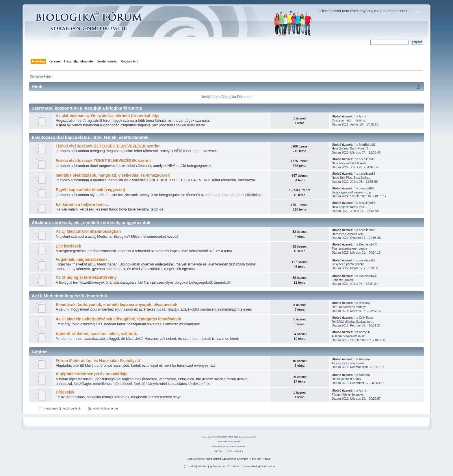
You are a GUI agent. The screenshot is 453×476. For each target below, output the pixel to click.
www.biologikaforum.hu (260, 466)
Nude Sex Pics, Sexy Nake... (351, 178)
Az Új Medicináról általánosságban (88, 231)
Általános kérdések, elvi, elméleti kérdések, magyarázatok (91, 223)
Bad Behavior (196, 459)
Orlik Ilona (366, 318)
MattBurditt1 (367, 145)
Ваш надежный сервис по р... (352, 192)
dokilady (365, 303)
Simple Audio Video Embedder (229, 442)
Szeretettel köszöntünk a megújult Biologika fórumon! (87, 108)
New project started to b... (349, 207)
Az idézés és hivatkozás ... (350, 363)
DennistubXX (368, 244)
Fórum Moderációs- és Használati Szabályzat (98, 361)
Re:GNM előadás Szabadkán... (353, 322)
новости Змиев (342, 280)
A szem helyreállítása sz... (349, 336)
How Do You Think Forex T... (351, 148)
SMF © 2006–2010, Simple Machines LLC (240, 437)
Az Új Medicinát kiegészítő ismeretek (69, 296)
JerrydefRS (367, 188)
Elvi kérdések (68, 246)
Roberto (365, 359)
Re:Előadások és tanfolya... (350, 307)
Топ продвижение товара (349, 248)
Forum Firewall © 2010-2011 (234, 446)
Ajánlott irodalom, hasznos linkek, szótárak (96, 334)
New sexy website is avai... (350, 163)
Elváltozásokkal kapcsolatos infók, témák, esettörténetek (90, 137)
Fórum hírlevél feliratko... (349, 394)
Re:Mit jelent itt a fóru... (347, 379)
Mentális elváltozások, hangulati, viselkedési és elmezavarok (113, 175)
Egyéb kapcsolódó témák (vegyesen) (90, 190)
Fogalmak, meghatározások (82, 260)
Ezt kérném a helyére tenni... (82, 205)
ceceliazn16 (367, 159)
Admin (363, 116)
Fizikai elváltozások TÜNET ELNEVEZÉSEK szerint (103, 161)
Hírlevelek (65, 392)
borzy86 (365, 332)
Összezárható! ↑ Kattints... (350, 120)
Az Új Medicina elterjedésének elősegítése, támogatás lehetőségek (118, 319)
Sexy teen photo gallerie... (349, 264)
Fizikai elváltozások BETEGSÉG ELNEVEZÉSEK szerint (108, 146)
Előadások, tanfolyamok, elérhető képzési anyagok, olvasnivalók (117, 305)
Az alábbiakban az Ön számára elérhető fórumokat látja (108, 116)
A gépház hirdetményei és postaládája (92, 374)
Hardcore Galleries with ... (349, 234)
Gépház (39, 352)
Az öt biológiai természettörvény (86, 277)
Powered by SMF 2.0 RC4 (212, 437)
